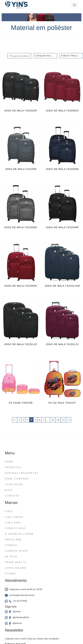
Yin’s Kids (13, 522)
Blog (9, 490)
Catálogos (14, 484)
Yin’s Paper (14, 517)
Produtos (13, 467)
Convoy (11, 545)
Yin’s (9, 511)
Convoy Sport (17, 551)
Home (9, 462)
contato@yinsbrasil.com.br (20, 595)
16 (58, 420)
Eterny (11, 573)
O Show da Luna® (19, 534)
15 (53, 420)
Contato (12, 496)
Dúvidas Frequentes (22, 473)
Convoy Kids (15, 528)
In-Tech (11, 556)
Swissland (13, 539)
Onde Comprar (17, 479)
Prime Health (16, 562)
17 (63, 420)
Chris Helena (16, 568)
